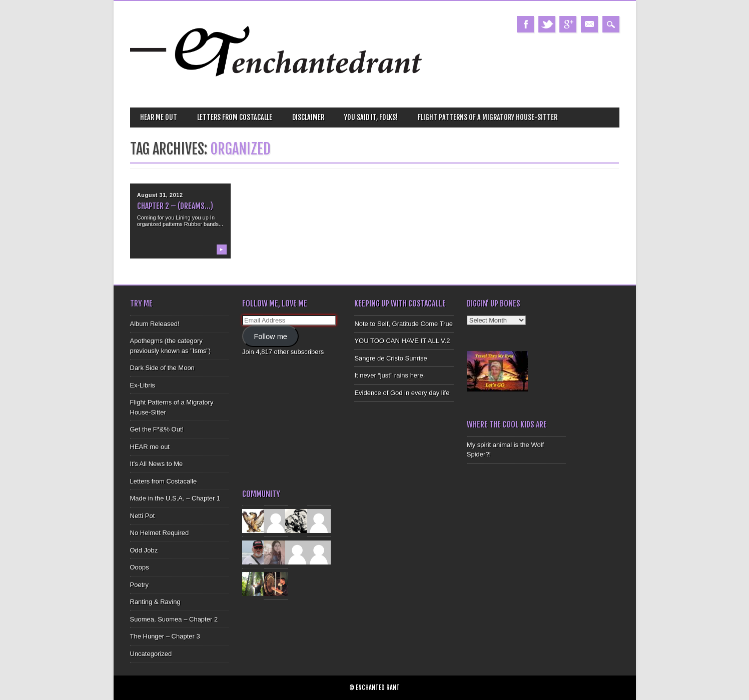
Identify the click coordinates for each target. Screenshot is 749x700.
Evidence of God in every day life (402, 393)
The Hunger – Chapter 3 (165, 636)
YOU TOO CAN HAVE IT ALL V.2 (402, 341)
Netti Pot (143, 516)
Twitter (547, 24)
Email (589, 24)
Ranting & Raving (155, 602)
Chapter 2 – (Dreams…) (175, 206)
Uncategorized (151, 654)
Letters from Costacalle (235, 117)
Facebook (525, 24)
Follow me (270, 336)
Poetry (140, 585)
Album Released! (155, 324)
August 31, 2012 (160, 195)
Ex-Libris (143, 385)
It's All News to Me (157, 464)
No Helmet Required (160, 533)
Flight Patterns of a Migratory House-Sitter (488, 117)
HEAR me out (159, 117)
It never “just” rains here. (390, 375)
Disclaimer (308, 117)
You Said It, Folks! (371, 117)
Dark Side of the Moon (162, 368)
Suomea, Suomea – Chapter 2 (174, 619)
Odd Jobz (144, 550)
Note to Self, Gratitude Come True (404, 324)
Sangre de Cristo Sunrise (391, 358)
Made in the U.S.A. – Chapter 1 (175, 498)
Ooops (140, 567)
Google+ (568, 24)
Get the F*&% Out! (157, 429)
